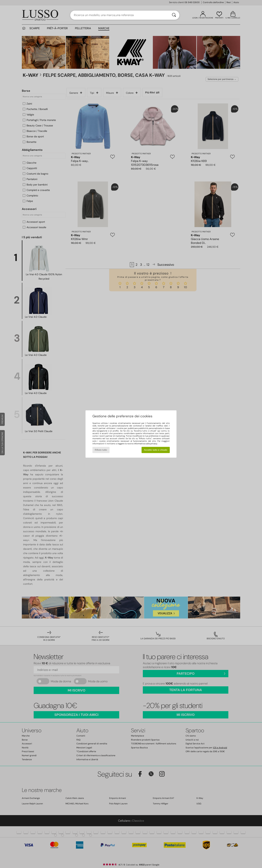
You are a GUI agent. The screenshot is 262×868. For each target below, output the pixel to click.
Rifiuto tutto (101, 450)
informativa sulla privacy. (146, 444)
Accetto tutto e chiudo (156, 450)
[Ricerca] (174, 15)
